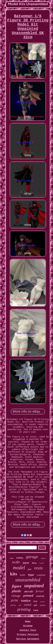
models (42, 602)
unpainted (34, 586)
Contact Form (28, 630)
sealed (27, 605)
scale (16, 562)
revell (41, 563)
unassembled (28, 580)
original (43, 558)
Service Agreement (28, 639)
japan (26, 563)
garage (32, 557)
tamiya (26, 601)
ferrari (40, 591)
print (15, 600)
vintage (16, 596)
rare (36, 610)
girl (36, 605)
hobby (12, 558)
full (20, 605)
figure (17, 586)
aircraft (29, 591)
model (19, 568)
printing (24, 609)
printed (28, 596)
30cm (34, 563)
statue (40, 596)
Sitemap (28, 626)
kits (14, 574)
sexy (35, 601)
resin (38, 568)
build (22, 575)
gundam (43, 605)
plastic (17, 591)
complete (41, 575)
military (13, 605)
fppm (31, 575)
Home (28, 622)
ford (30, 569)
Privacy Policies (28, 635)
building (20, 558)
